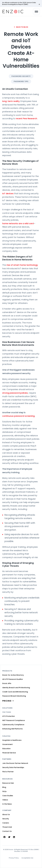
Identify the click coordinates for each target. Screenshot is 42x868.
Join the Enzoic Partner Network (15, 763)
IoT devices (8, 193)
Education (6, 749)
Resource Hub (8, 783)
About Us (6, 814)
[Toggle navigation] (36, 12)
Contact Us (7, 831)
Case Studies (8, 796)
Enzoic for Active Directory (13, 675)
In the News (7, 804)
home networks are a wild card (18, 223)
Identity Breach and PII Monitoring (16, 688)
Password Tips (21, 81)
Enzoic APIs (7, 683)
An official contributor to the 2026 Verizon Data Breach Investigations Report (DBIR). (19, 4)
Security (6, 819)
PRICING (7, 701)
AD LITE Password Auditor (13, 679)
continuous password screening (18, 416)
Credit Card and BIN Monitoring (15, 692)
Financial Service (9, 753)
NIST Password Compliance (14, 720)
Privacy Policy (14, 858)
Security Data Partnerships (13, 767)
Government (8, 744)
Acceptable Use (27, 858)
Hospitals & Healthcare (12, 740)
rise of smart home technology (22, 265)
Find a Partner (8, 772)
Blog (4, 787)
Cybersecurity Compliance (13, 725)
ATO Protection (9, 716)
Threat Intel (7, 827)
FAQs (4, 791)
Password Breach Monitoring (14, 696)
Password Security (21, 76)
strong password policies (15, 393)
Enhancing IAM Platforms (12, 729)
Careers (6, 823)
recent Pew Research (26, 118)
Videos (5, 800)
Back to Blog (22, 27)
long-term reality (11, 101)
